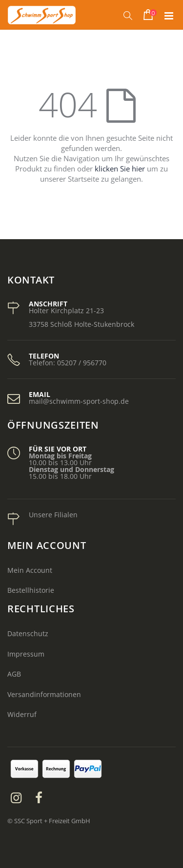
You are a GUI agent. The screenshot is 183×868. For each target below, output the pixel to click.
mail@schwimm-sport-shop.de (79, 401)
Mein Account (30, 570)
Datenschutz (28, 633)
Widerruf (22, 714)
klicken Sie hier (120, 169)
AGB (14, 674)
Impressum (26, 654)
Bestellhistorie (31, 590)
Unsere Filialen (53, 515)
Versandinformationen (44, 694)
